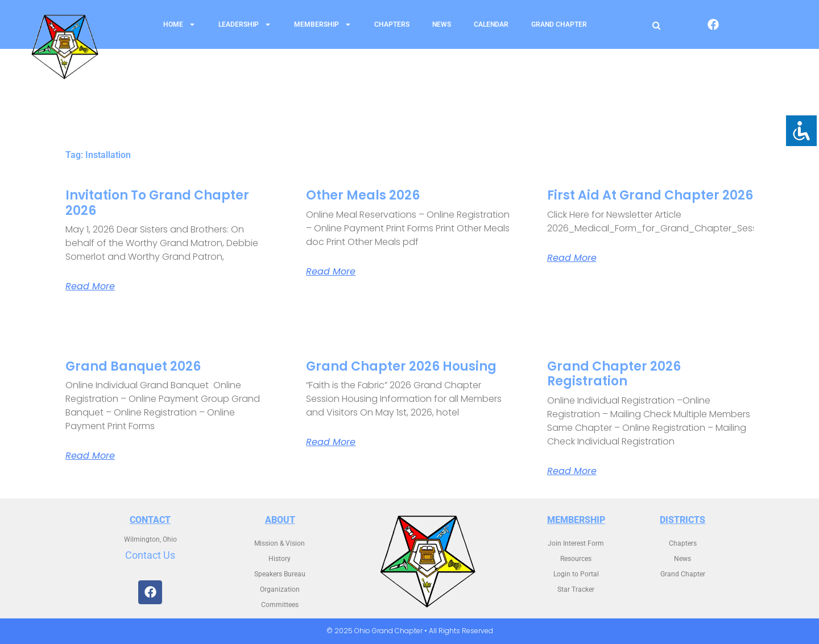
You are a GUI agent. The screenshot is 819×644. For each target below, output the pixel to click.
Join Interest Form (576, 543)
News (442, 24)
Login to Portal (576, 574)
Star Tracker (576, 589)
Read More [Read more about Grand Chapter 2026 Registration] (572, 471)
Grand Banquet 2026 (133, 366)
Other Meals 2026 (363, 195)
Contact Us (150, 555)
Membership (323, 24)
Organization (280, 589)
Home (179, 24)
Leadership (245, 24)
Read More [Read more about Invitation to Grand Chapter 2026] (90, 286)
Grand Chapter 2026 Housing (401, 366)
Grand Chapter (559, 24)
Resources (576, 559)
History (280, 559)
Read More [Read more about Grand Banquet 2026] (90, 456)
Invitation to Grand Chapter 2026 (157, 203)
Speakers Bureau (280, 574)
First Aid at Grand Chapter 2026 (650, 195)
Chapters (392, 24)
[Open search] (656, 25)
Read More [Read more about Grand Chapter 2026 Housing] (331, 442)
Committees (280, 605)
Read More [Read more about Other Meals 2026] (331, 272)
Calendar (491, 24)
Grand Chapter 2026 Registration (614, 374)
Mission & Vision (280, 543)
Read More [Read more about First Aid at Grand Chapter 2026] (572, 258)
